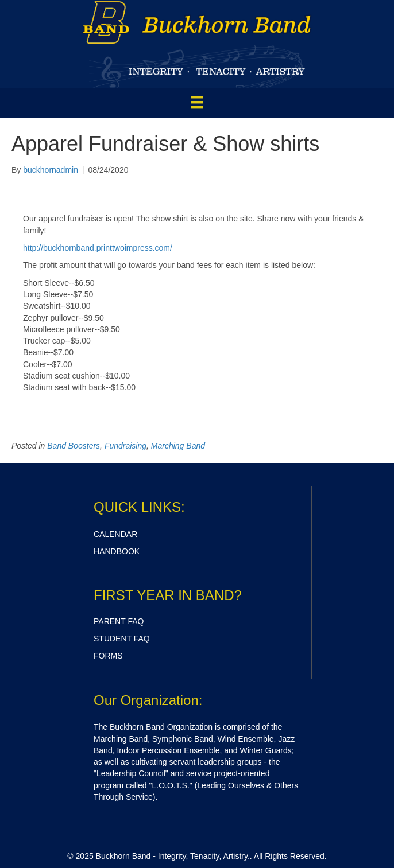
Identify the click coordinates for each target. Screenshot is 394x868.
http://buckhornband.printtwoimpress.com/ (98, 248)
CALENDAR (115, 534)
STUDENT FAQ (122, 639)
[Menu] (197, 102)
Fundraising (125, 446)
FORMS (108, 656)
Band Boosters (74, 446)
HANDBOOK (117, 551)
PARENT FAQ (119, 621)
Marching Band (178, 446)
